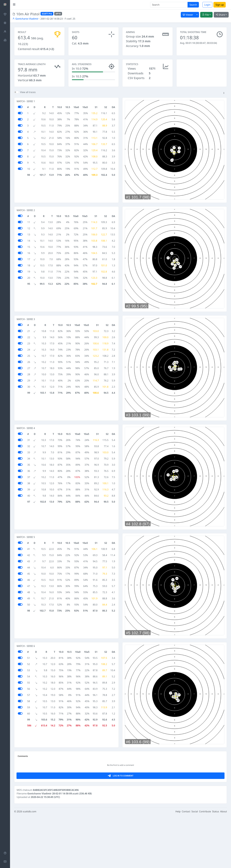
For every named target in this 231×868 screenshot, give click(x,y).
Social (195, 864)
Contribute (205, 864)
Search (193, 5)
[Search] (169, 5)
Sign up (220, 5)
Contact (186, 864)
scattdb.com (29, 864)
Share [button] (220, 15)
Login (207, 5)
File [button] (206, 15)
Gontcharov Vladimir (25, 19)
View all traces (28, 95)
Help (178, 864)
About (224, 864)
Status (216, 864)
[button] (224, 96)
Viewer (188, 15)
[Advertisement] (202, 74)
